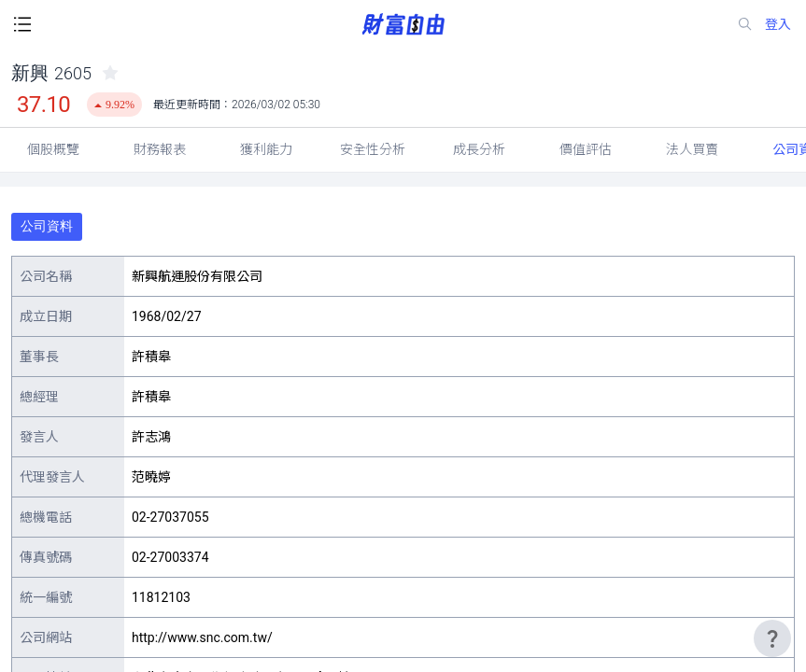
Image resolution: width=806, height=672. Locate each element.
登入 (778, 25)
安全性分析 (373, 149)
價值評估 (586, 149)
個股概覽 (53, 149)
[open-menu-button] (22, 24)
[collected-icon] (110, 73)
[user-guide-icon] (772, 638)
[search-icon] (745, 24)
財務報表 (160, 149)
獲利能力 (266, 149)
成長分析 (479, 149)
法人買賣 (692, 149)
